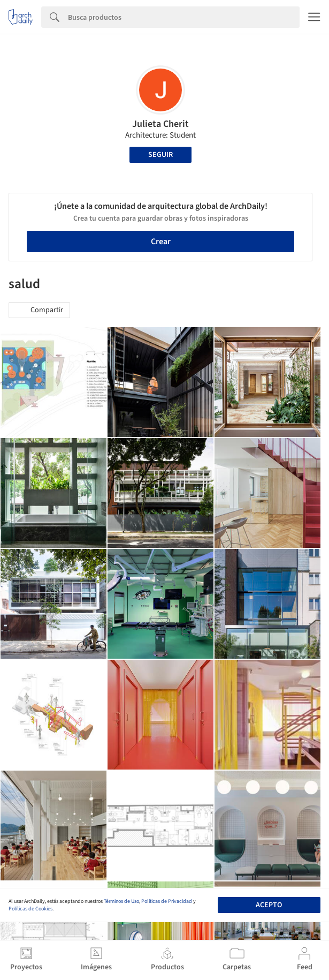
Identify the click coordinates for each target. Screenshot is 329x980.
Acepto (269, 905)
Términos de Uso (121, 901)
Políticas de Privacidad (167, 901)
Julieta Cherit (160, 124)
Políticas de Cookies (30, 909)
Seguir (160, 155)
